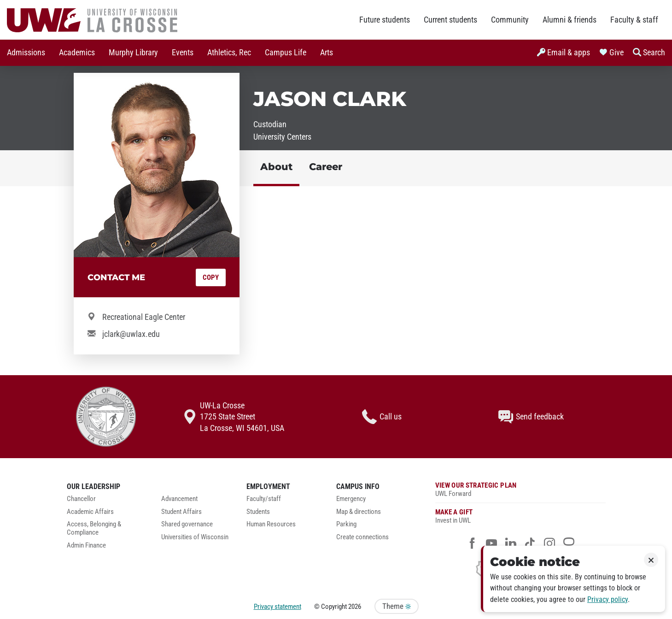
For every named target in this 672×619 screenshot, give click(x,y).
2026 (355, 607)
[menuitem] (26, 53)
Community (510, 20)
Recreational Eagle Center (144, 317)
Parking (346, 524)
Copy (211, 277)
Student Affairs (181, 512)
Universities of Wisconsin (195, 537)
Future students (385, 20)
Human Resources (271, 524)
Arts (327, 53)
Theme (397, 606)
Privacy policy (608, 599)
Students (258, 512)
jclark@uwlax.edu (131, 334)
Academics (77, 53)
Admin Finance (86, 545)
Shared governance (187, 524)
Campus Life (286, 53)
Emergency (351, 499)
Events (183, 53)
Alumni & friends (570, 20)
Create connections (362, 537)
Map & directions (359, 512)
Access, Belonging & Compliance (94, 528)
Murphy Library (133, 53)
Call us (382, 417)
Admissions (26, 53)
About (276, 167)
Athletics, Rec (229, 53)
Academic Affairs (90, 512)
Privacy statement (278, 607)
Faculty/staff (264, 499)
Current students (450, 20)
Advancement (179, 499)
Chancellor (81, 499)
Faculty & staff (634, 20)
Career (326, 167)
